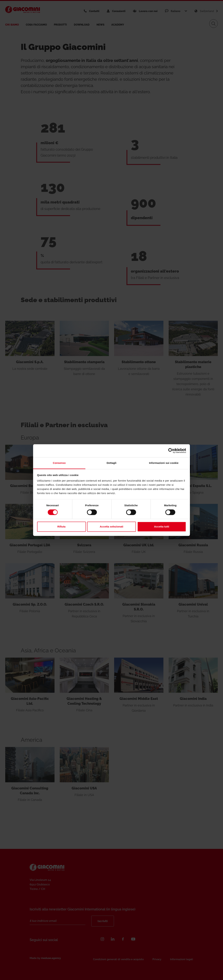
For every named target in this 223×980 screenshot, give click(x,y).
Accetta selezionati (111, 527)
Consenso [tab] (59, 463)
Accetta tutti (162, 527)
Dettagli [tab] (111, 463)
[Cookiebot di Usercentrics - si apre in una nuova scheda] (171, 451)
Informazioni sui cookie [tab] (164, 463)
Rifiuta (61, 527)
